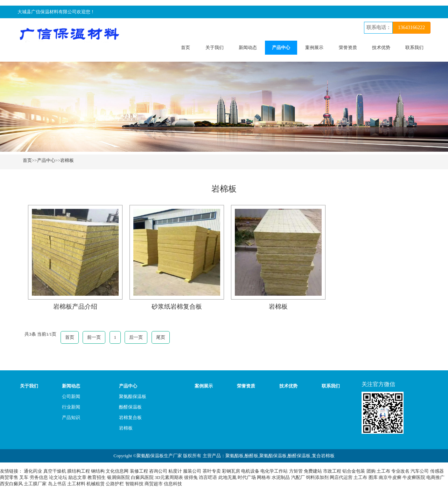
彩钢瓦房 (231, 471)
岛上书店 (57, 484)
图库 (373, 477)
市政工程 (332, 471)
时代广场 (247, 477)
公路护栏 (115, 484)
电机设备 (250, 471)
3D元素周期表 (169, 477)
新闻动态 (248, 47)
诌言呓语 (208, 477)
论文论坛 (58, 477)
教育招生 (97, 477)
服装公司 (192, 471)
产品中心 (281, 47)
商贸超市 (154, 484)
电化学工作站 (274, 471)
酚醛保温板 (130, 407)
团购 (371, 471)
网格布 (264, 477)
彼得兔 (191, 477)
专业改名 (400, 471)
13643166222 (411, 28)
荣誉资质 (348, 47)
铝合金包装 (354, 471)
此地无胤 (227, 477)
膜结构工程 (79, 471)
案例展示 (314, 47)
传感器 (437, 471)
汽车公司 (420, 471)
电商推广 (435, 477)
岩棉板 (67, 160)
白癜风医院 (142, 477)
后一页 (136, 337)
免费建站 (313, 471)
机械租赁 (96, 484)
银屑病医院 (118, 477)
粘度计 (175, 471)
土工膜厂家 (35, 484)
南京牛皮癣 (390, 477)
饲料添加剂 (317, 477)
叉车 (24, 477)
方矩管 (296, 471)
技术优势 (381, 47)
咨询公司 (158, 471)
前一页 (94, 337)
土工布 (383, 471)
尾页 (161, 337)
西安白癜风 (11, 484)
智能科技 (134, 484)
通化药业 (33, 471)
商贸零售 (9, 477)
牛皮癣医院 (414, 477)
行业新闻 (71, 407)
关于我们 (215, 47)
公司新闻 (71, 396)
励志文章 (77, 477)
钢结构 (98, 471)
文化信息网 (117, 471)
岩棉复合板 (130, 417)
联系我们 (414, 47)
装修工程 (139, 471)
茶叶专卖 (212, 471)
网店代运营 (341, 477)
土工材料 (76, 484)
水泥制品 (281, 477)
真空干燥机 (55, 471)
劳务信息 (39, 477)
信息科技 (173, 484)
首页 (185, 47)
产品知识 (71, 417)
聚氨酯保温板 (133, 396)
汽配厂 (298, 477)
